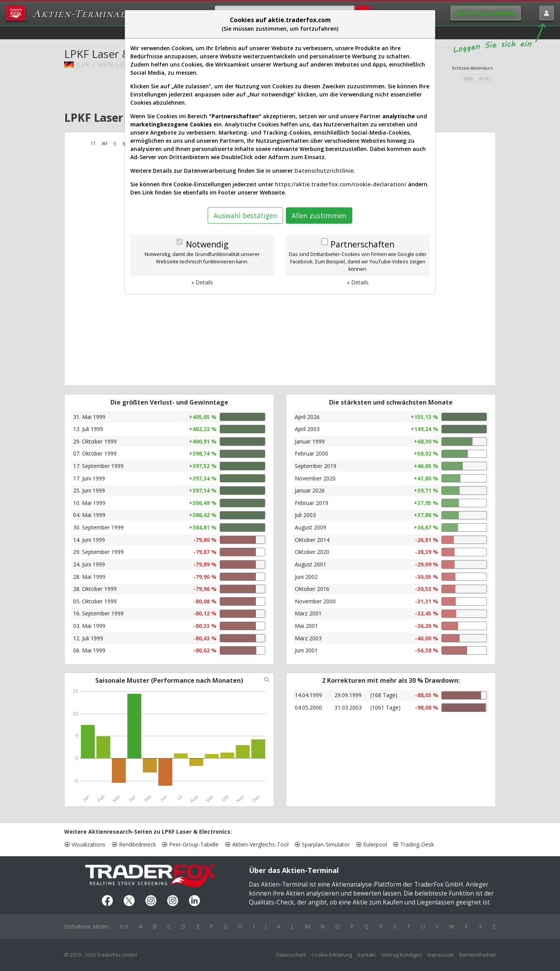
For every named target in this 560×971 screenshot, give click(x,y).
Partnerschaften (362, 244)
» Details (202, 282)
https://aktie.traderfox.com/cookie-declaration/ (341, 184)
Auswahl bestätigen (245, 216)
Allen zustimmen (319, 216)
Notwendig (207, 244)
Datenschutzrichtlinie (324, 171)
